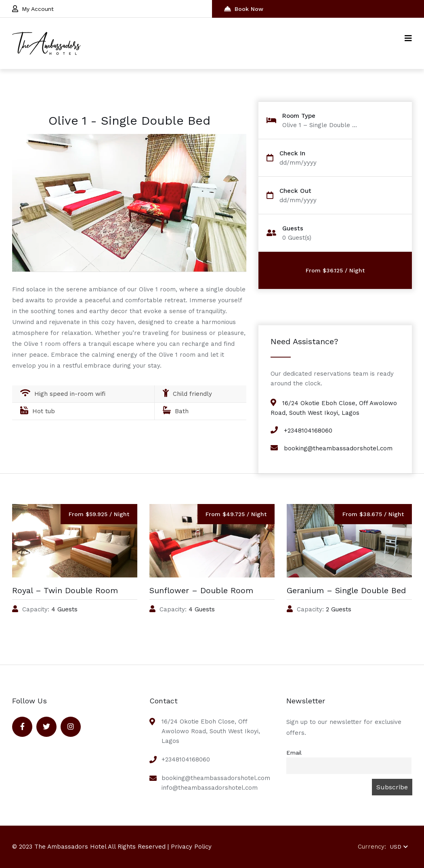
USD (399, 847)
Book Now (244, 9)
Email (294, 753)
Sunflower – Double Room (201, 590)
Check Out (295, 191)
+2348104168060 (308, 431)
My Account (33, 9)
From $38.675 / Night (373, 514)
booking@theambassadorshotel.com (338, 448)
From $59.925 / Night (99, 514)
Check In (292, 154)
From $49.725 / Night (236, 514)
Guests (293, 229)
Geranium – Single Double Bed (346, 590)
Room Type (299, 116)
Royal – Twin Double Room (65, 590)
